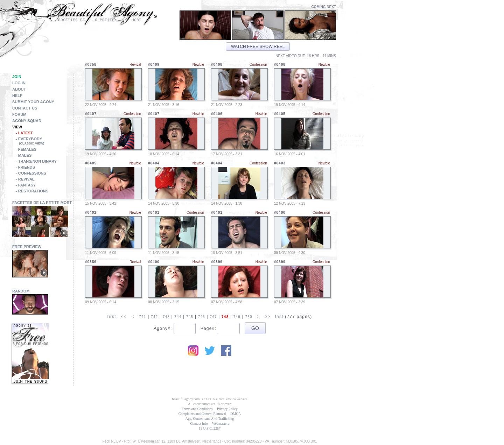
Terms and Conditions (197, 409)
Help (17, 96)
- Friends (25, 167)
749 (237, 317)
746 (202, 317)
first (111, 317)
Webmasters (221, 423)
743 (166, 317)
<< (124, 317)
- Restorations (32, 191)
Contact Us (25, 108)
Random (21, 291)
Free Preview (27, 247)
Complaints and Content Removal (202, 414)
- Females (26, 149)
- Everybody (45, 142)
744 (178, 317)
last (279, 317)
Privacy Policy (227, 409)
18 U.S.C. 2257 (210, 428)
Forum (19, 114)
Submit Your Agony (33, 102)
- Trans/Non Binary (36, 161)
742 (154, 317)
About (19, 89)
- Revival (25, 179)
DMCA (236, 414)
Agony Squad (27, 121)
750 (248, 317)
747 (213, 317)
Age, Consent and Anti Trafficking (210, 419)
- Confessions (31, 173)
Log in (19, 83)
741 (142, 317)
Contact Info (199, 423)
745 (190, 317)
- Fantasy (26, 185)
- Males (24, 155)
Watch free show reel (258, 47)
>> (267, 317)
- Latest (24, 133)
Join (17, 77)
